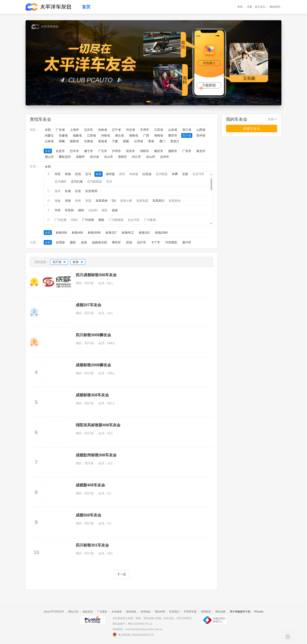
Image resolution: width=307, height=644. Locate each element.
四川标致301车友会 (92, 545)
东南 (68, 201)
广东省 (60, 130)
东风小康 (126, 201)
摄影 (73, 242)
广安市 (187, 151)
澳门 (162, 141)
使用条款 (146, 612)
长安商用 (91, 191)
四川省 (187, 135)
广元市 (103, 151)
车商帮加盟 (190, 612)
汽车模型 (171, 242)
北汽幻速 (77, 181)
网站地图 (220, 612)
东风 (88, 201)
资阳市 (122, 157)
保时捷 (110, 174)
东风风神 (101, 201)
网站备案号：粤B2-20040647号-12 (132, 624)
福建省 (77, 135)
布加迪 (134, 174)
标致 (98, 174)
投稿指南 (131, 612)
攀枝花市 (65, 157)
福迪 (115, 210)
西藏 (62, 141)
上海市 (74, 130)
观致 (101, 220)
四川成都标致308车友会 (96, 275)
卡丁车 (156, 242)
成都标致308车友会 (92, 395)
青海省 (103, 141)
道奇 (78, 201)
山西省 (201, 130)
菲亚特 (69, 210)
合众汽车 (134, 220)
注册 (249, 7)
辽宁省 (116, 130)
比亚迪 (147, 174)
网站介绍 (73, 612)
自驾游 (60, 242)
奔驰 (68, 174)
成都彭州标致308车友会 (96, 455)
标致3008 (94, 233)
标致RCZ (128, 233)
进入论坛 (260, 7)
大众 (58, 201)
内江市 (136, 157)
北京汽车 (198, 174)
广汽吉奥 (61, 220)
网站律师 (160, 612)
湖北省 (119, 135)
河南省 (106, 135)
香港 (151, 141)
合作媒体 (117, 612)
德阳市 (173, 151)
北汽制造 (162, 174)
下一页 (122, 574)
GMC (74, 220)
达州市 (165, 157)
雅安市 (159, 151)
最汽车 (187, 242)
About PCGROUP (54, 612)
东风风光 (175, 201)
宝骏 (185, 174)
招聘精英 (206, 612)
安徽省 (63, 135)
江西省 (91, 135)
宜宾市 (130, 151)
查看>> (272, 119)
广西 (146, 135)
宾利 (122, 174)
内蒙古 (49, 135)
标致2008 (161, 233)
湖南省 (133, 135)
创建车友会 (252, 129)
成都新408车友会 (90, 485)
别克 (78, 174)
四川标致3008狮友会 (93, 335)
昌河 (58, 191)
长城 (68, 191)
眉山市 (49, 157)
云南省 (49, 141)
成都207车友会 (88, 305)
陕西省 (74, 141)
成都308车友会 (88, 515)
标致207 (111, 233)
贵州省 (201, 135)
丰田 (58, 210)
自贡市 (60, 151)
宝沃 (109, 181)
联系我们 (174, 612)
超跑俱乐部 (100, 242)
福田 (104, 210)
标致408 (77, 233)
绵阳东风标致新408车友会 (98, 425)
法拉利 (93, 210)
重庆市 (173, 135)
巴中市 (74, 151)
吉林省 (103, 130)
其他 (129, 242)
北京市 (88, 130)
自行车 (142, 242)
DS (114, 201)
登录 (240, 7)
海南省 (159, 135)
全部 (48, 130)
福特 (81, 210)
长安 (78, 191)
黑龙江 (175, 141)
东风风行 (158, 201)
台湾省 (139, 141)
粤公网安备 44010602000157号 (133, 635)
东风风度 (142, 201)
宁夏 (115, 141)
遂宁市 (88, 151)
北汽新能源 (94, 181)
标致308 (61, 233)
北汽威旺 (61, 181)
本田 (58, 174)
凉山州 (151, 157)
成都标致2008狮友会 (93, 365)
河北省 (130, 130)
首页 (86, 7)
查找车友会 (41, 119)
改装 (84, 242)
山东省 (173, 130)
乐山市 (109, 157)
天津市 (145, 130)
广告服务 (102, 612)
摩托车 (116, 242)
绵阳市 (145, 151)
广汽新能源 (116, 220)
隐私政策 (88, 612)
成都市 (80, 157)
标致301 (144, 233)
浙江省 (187, 130)
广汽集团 (150, 220)
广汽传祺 (88, 220)
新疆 (126, 141)
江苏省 (159, 130)
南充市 (201, 151)
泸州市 (116, 151)
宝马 (88, 174)
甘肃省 (88, 141)
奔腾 (175, 174)
